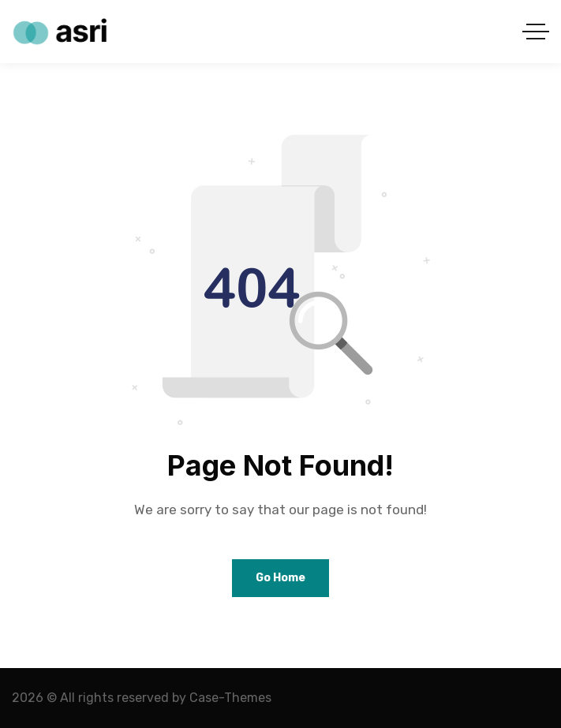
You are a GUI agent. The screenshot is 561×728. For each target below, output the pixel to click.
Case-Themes (230, 698)
